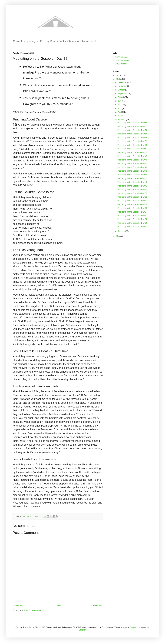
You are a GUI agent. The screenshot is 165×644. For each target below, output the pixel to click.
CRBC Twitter (121, 64)
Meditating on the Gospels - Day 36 (132, 204)
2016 (118, 79)
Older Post (98, 606)
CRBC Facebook (122, 60)
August (121, 97)
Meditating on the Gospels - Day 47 (132, 164)
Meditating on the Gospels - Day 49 (132, 156)
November (123, 86)
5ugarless (134, 627)
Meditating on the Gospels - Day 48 (132, 160)
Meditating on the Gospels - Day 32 (132, 219)
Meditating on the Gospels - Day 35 (132, 208)
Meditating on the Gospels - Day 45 (132, 171)
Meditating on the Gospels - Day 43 (132, 178)
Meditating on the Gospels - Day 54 (132, 138)
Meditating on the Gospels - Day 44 (132, 175)
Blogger (82, 630)
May (120, 108)
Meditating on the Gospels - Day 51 (132, 149)
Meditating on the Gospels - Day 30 (132, 227)
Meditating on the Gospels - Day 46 (132, 167)
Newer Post (18, 606)
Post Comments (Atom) (34, 610)
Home (58, 606)
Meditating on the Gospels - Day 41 (132, 186)
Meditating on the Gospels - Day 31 (132, 223)
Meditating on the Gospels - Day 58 (132, 123)
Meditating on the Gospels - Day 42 (132, 182)
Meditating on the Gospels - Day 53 (132, 141)
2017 (118, 75)
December (123, 82)
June (120, 105)
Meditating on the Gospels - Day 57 (132, 127)
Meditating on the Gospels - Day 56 (132, 130)
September (123, 93)
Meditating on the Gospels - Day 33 (132, 216)
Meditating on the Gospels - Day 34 (132, 212)
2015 (118, 236)
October (122, 90)
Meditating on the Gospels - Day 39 (132, 193)
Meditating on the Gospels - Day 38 (132, 197)
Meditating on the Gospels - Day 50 (132, 152)
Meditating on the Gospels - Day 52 (132, 145)
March (121, 116)
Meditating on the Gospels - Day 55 (132, 134)
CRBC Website (121, 57)
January (122, 231)
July (120, 101)
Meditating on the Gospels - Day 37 (132, 201)
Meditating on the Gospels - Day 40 (132, 190)
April (120, 112)
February (122, 120)
